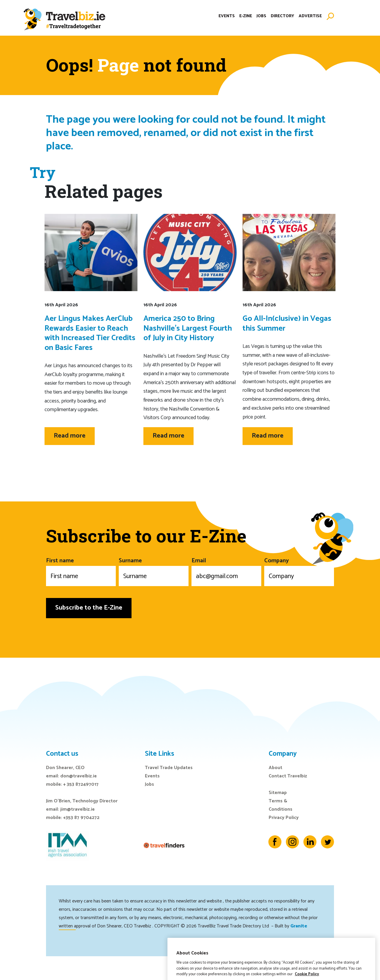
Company (299, 571)
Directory (282, 16)
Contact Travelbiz (288, 776)
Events (227, 16)
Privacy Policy (284, 818)
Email (226, 571)
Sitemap (278, 793)
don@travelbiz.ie (79, 776)
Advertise (310, 16)
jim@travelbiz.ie (77, 809)
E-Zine (246, 16)
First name (81, 571)
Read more (70, 436)
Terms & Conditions (281, 805)
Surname (154, 571)
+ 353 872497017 (81, 784)
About (275, 768)
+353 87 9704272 (81, 818)
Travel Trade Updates (169, 768)
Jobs (261, 16)
